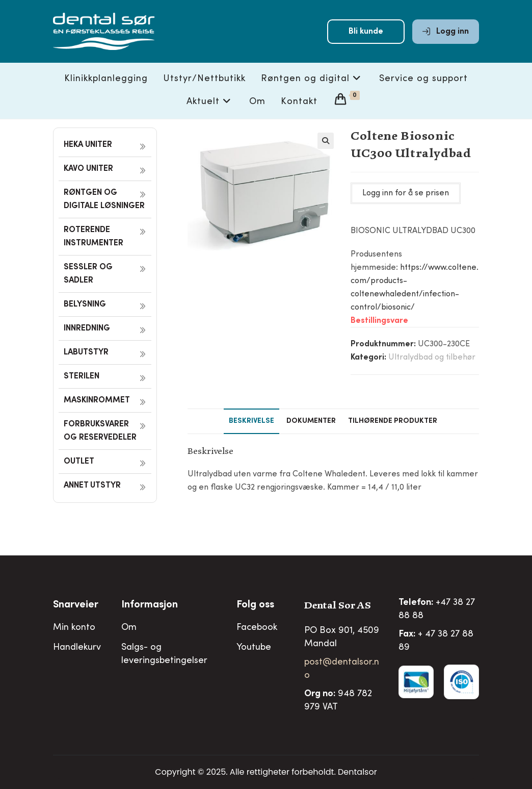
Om (129, 628)
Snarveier (76, 605)
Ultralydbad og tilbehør (432, 358)
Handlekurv (77, 648)
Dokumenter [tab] (311, 421)
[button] (326, 141)
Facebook (257, 628)
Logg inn (446, 32)
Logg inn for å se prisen (406, 193)
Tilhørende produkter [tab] (393, 421)
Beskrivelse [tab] (251, 421)
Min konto (74, 628)
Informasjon (150, 605)
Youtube (254, 648)
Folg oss (255, 605)
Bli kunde (366, 32)
